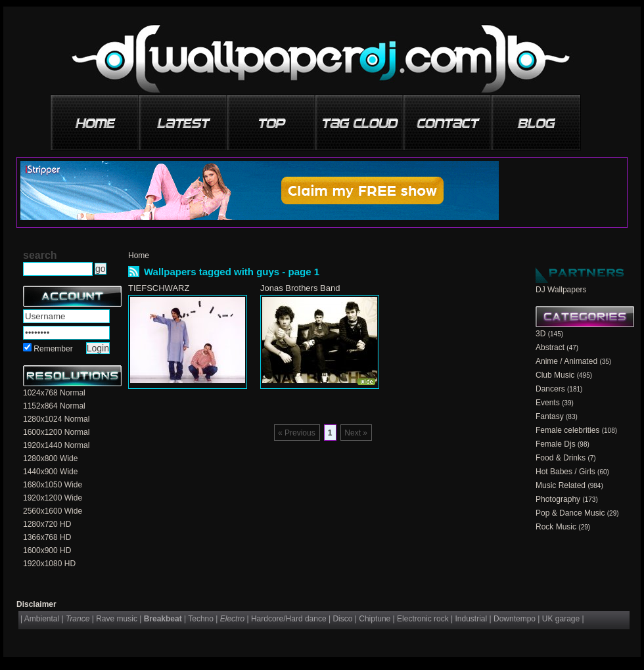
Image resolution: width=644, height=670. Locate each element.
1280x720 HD (47, 524)
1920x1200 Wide (53, 498)
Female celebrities (567, 430)
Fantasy (550, 416)
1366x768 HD (47, 537)
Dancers (550, 389)
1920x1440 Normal (56, 445)
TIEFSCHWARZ (159, 288)
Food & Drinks (561, 458)
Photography (558, 499)
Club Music (555, 375)
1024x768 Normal (54, 393)
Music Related (561, 485)
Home (139, 256)
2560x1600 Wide (53, 511)
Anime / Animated (566, 361)
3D (540, 334)
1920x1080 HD (49, 564)
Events (548, 403)
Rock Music (556, 527)
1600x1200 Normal (56, 432)
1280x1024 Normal (56, 419)
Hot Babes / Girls (565, 472)
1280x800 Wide (50, 458)
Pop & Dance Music (570, 513)
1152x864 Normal (54, 406)
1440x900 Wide (50, 472)
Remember (53, 349)
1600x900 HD (47, 550)
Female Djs (556, 444)
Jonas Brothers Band (300, 288)
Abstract (550, 347)
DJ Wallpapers (561, 290)
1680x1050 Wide (53, 485)
